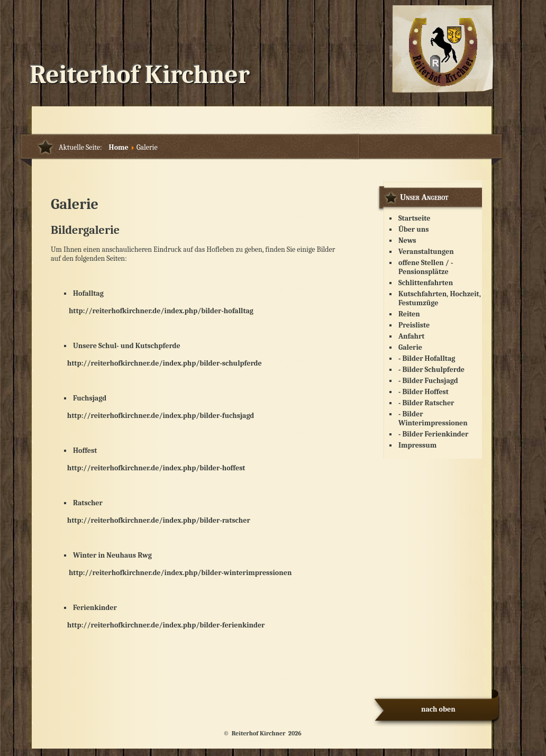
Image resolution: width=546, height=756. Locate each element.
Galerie (410, 347)
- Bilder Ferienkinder (433, 434)
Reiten (409, 314)
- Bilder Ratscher (426, 403)
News (407, 240)
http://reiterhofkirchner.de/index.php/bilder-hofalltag (152, 311)
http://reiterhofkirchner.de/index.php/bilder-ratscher (159, 520)
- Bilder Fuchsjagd (428, 381)
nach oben (438, 709)
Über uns (414, 229)
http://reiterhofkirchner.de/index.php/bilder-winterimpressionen (180, 573)
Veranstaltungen (426, 252)
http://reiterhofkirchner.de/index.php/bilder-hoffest (156, 468)
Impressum (417, 445)
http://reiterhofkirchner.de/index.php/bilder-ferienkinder (166, 625)
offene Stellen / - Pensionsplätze (426, 267)
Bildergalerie (85, 230)
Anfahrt (411, 336)
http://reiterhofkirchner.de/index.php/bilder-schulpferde (156, 363)
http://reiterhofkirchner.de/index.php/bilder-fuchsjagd (161, 416)
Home (119, 147)
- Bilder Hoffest (424, 392)
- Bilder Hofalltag (427, 358)
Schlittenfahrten (426, 283)
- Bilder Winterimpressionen (433, 418)
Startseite (414, 218)
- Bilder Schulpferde (431, 370)
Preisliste (414, 325)
